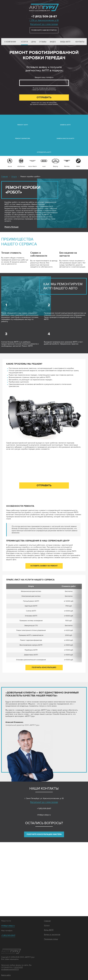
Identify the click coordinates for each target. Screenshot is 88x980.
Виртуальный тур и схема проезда (44, 24)
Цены (33, 42)
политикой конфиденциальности (12, 968)
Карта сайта (6, 975)
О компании (10, 42)
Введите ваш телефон (44, 77)
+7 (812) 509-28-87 (44, 17)
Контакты (80, 42)
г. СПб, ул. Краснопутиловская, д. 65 (44, 20)
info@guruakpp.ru (44, 815)
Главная (47, 921)
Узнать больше (11, 227)
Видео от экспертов (52, 935)
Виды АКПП (65, 42)
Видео (53, 42)
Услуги (24, 42)
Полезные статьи (51, 939)
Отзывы (43, 42)
